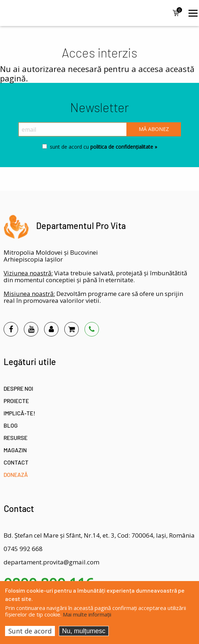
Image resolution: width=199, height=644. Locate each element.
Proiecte (16, 401)
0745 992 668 (23, 549)
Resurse (16, 438)
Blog (11, 425)
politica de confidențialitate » (123, 147)
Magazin (15, 450)
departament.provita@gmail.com (51, 562)
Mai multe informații (87, 614)
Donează (16, 474)
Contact (16, 462)
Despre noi (18, 388)
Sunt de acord (30, 631)
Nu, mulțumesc (84, 631)
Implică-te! (20, 413)
